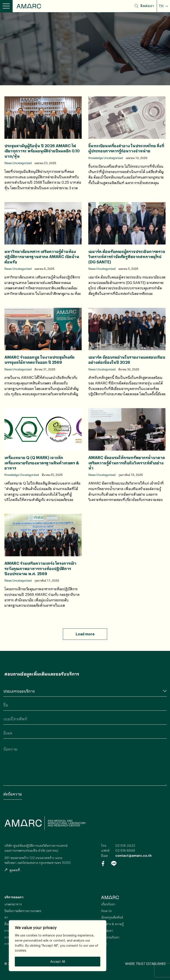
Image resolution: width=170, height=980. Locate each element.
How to (106, 911)
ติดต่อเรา (147, 6)
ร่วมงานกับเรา (110, 937)
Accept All (58, 961)
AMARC (29, 6)
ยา (6, 917)
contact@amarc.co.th (133, 856)
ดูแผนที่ (12, 870)
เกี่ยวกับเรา (108, 904)
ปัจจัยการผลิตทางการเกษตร (23, 911)
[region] (58, 946)
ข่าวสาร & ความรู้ (112, 924)
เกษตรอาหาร (13, 904)
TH (162, 6)
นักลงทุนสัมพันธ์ (112, 917)
